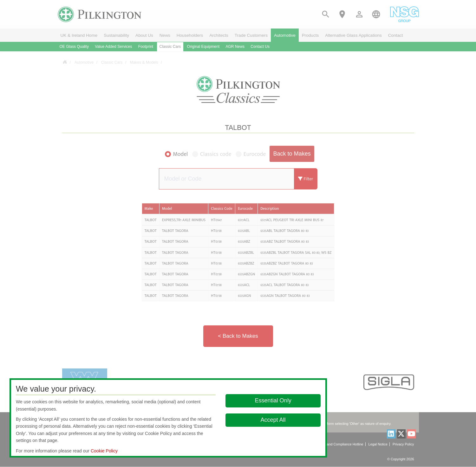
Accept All (273, 420)
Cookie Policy (104, 451)
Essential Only (273, 400)
